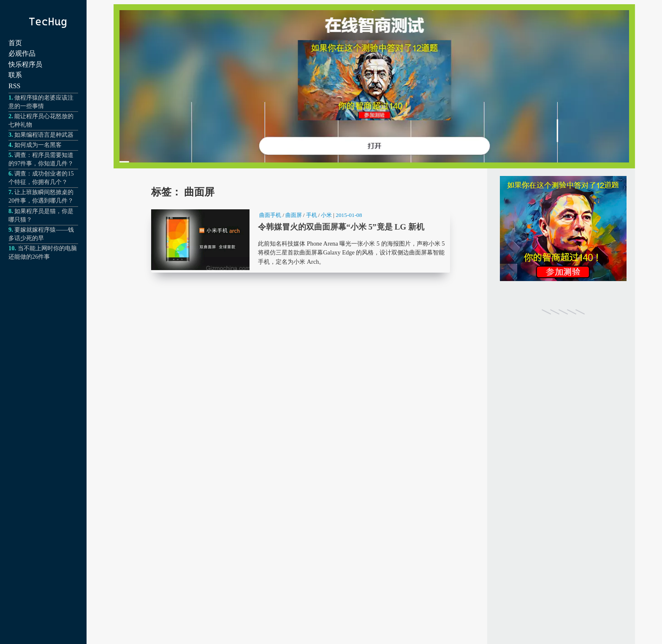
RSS (14, 86)
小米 (326, 215)
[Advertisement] (563, 468)
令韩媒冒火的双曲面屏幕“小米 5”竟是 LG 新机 (301, 240)
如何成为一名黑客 (38, 145)
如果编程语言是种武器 (44, 135)
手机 (312, 215)
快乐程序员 (25, 64)
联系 (15, 75)
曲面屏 (294, 215)
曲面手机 (270, 215)
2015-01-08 (349, 215)
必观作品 (22, 53)
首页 (15, 43)
